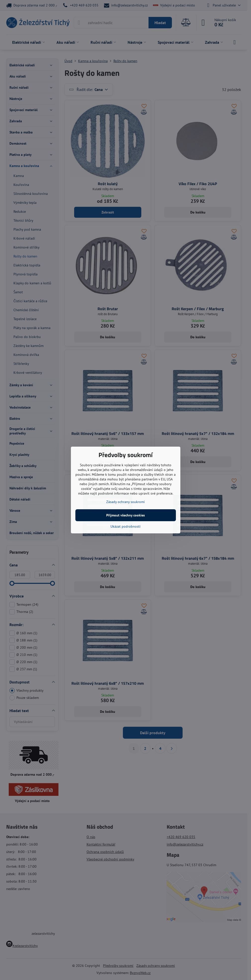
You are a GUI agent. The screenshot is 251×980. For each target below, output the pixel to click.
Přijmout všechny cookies (125, 515)
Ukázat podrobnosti (125, 526)
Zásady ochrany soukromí (125, 502)
